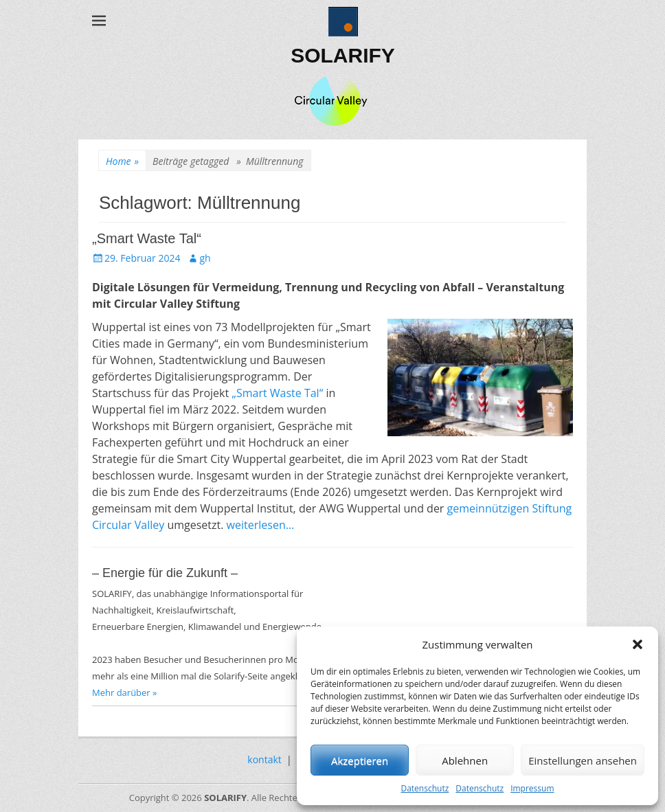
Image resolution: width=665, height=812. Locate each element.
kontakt (264, 759)
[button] (638, 644)
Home (122, 161)
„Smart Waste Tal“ (147, 238)
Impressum (532, 788)
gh (205, 258)
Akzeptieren (360, 760)
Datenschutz (425, 788)
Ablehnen (465, 760)
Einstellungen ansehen (583, 760)
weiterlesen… (261, 525)
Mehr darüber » (125, 692)
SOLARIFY (343, 55)
